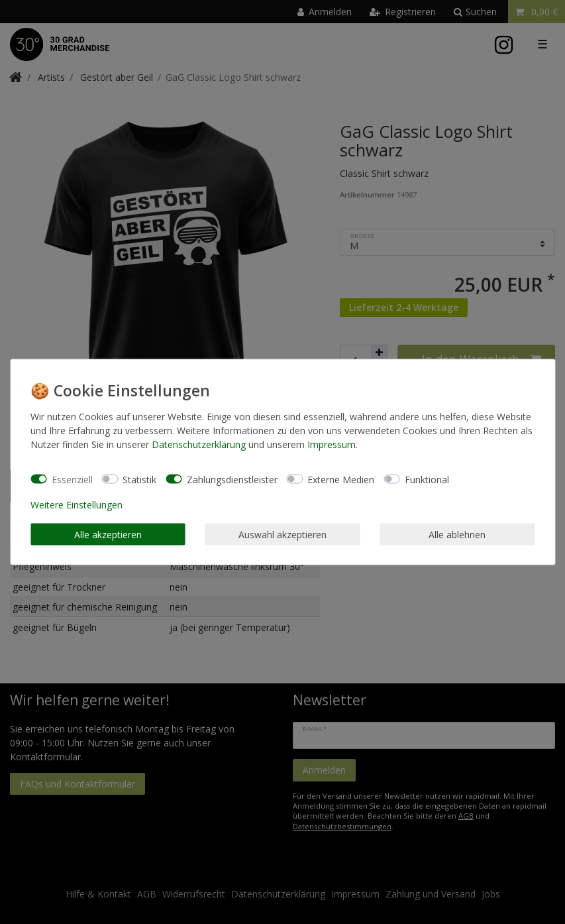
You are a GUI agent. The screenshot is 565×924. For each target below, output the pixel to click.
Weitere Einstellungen (77, 505)
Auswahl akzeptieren (282, 534)
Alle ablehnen (457, 534)
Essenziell (72, 479)
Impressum (332, 444)
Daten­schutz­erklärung (199, 444)
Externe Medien (341, 479)
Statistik (139, 479)
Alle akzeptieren (108, 534)
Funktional (427, 479)
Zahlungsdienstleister (232, 479)
